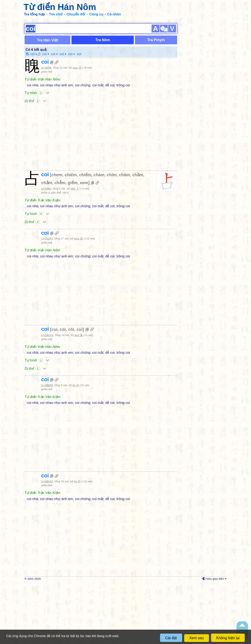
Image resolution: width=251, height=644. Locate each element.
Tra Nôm (103, 100)
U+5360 (46, 249)
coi (45, 122)
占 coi (42, 114)
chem (57, 235)
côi (71, 390)
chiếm (85, 235)
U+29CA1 (47, 395)
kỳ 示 (76, 446)
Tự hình (37, 153)
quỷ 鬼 (79, 395)
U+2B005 (47, 446)
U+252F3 (47, 299)
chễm (60, 243)
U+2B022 (47, 542)
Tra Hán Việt (47, 101)
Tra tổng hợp (34, 14)
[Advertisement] (125, 50)
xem (84, 243)
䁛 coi (30, 114)
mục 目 (77, 128)
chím (112, 235)
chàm (99, 235)
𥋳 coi (53, 114)
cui (54, 390)
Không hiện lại (228, 638)
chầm (138, 235)
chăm (124, 235)
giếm (73, 243)
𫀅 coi (70, 114)
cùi (80, 390)
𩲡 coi (61, 114)
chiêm (71, 235)
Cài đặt (171, 638)
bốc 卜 (75, 249)
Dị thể (35, 161)
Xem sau (197, 638)
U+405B (46, 128)
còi (63, 390)
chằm (47, 243)
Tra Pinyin (156, 100)
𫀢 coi (78, 114)
